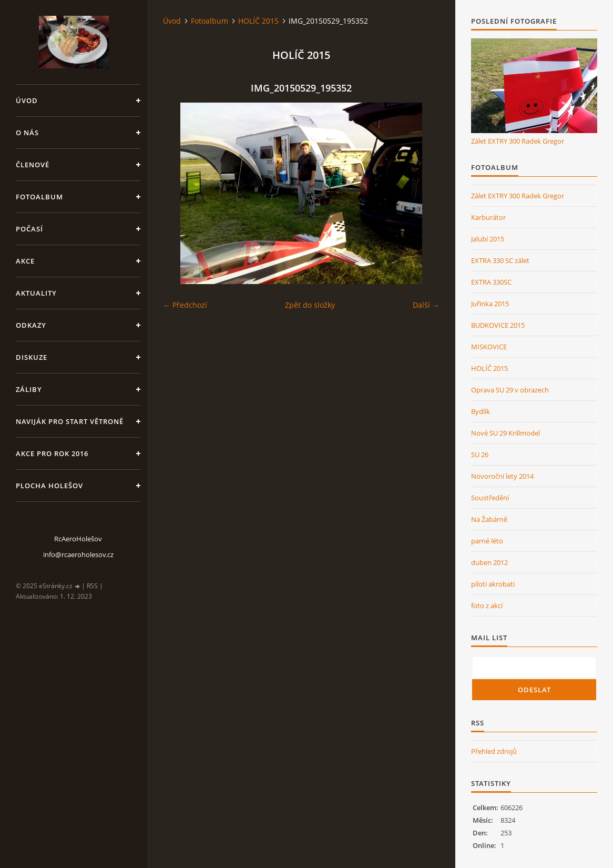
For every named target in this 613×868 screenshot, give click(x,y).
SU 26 (480, 455)
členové (33, 165)
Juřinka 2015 (490, 304)
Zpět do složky (310, 305)
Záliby (29, 389)
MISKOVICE (489, 347)
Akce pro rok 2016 (52, 453)
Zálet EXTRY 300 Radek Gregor (518, 141)
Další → (426, 305)
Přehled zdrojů (494, 751)
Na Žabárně (489, 519)
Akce (25, 261)
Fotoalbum (39, 197)
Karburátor (488, 217)
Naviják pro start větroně (70, 421)
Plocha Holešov (49, 486)
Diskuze (32, 357)
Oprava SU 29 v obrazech (510, 390)
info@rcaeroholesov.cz (78, 554)
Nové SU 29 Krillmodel (505, 433)
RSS (92, 586)
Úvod (27, 100)
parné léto (487, 541)
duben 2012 (489, 562)
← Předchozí (185, 305)
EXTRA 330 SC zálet (500, 260)
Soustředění (490, 498)
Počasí (29, 229)
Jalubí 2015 (488, 239)
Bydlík (481, 411)
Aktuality (36, 293)
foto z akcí (487, 605)
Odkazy (31, 325)
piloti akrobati (493, 584)
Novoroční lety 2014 (502, 476)
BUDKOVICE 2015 (498, 325)
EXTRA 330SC (491, 282)
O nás (27, 133)
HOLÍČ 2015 (258, 21)
